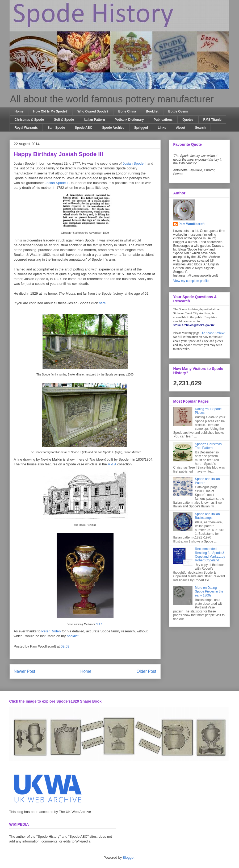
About (181, 128)
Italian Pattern (94, 120)
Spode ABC (83, 128)
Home (19, 111)
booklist (73, 636)
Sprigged (141, 128)
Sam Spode (56, 128)
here (102, 303)
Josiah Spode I (56, 183)
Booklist (152, 111)
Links (162, 128)
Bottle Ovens (178, 111)
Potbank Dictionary (129, 120)
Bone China (127, 111)
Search (200, 128)
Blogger (129, 857)
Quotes (188, 120)
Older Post (146, 671)
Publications (163, 120)
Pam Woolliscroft (192, 224)
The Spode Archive (213, 333)
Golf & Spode (64, 120)
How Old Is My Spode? (50, 111)
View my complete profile (191, 281)
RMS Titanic (212, 120)
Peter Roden (51, 631)
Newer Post (25, 671)
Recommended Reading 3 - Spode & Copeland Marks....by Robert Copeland (210, 555)
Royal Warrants (26, 128)
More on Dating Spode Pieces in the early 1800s (209, 592)
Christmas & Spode (29, 120)
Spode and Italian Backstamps (207, 516)
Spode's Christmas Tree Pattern (208, 446)
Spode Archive (113, 128)
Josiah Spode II (135, 163)
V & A (112, 464)
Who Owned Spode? (93, 111)
